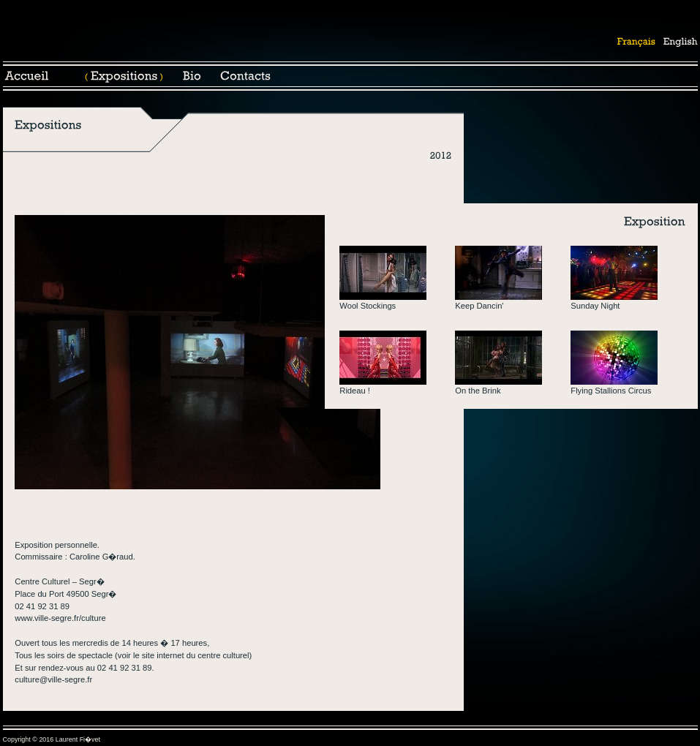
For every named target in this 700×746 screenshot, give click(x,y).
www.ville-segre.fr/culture (60, 618)
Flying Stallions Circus (611, 391)
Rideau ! (355, 391)
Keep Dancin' (479, 306)
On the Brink (478, 391)
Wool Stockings (368, 306)
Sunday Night (595, 306)
